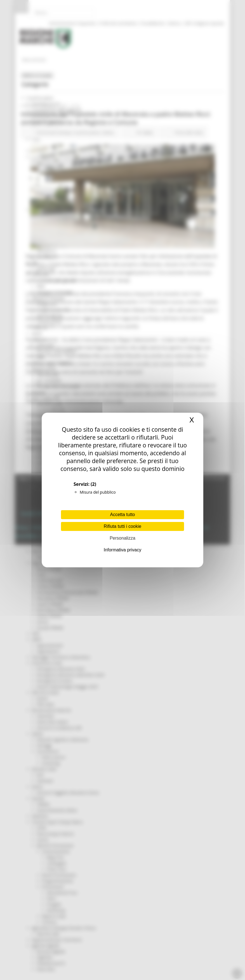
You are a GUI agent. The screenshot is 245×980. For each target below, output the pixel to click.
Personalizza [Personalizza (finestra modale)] (123, 538)
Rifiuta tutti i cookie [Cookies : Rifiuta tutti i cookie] (123, 526)
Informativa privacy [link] (123, 550)
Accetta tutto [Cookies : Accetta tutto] (123, 515)
